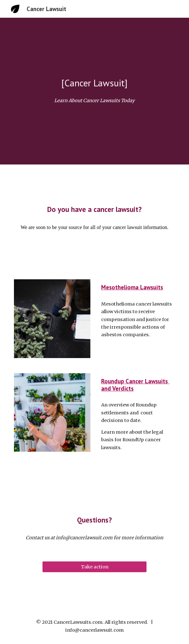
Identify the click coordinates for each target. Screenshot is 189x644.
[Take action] (94, 567)
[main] (94, 83)
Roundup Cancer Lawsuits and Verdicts (135, 385)
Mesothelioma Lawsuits (132, 287)
